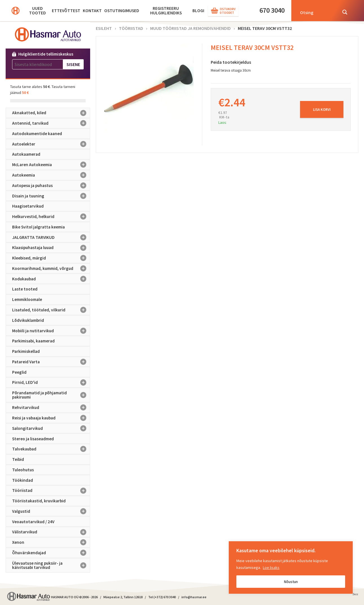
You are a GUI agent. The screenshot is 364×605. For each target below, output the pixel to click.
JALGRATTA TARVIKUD (51, 237)
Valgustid (51, 511)
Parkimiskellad (26, 351)
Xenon (51, 542)
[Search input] (317, 12)
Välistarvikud (51, 532)
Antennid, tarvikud (51, 123)
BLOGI (198, 11)
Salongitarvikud (51, 428)
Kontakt (92, 11)
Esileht (104, 28)
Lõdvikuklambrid (28, 320)
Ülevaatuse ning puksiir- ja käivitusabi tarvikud (51, 565)
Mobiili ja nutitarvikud (51, 331)
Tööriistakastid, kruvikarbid (39, 501)
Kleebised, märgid (51, 258)
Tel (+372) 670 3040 (162, 597)
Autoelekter (51, 144)
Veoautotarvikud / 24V (33, 522)
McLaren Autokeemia (51, 165)
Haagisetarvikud (28, 206)
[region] (291, 567)
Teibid (18, 459)
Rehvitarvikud (51, 408)
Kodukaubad (51, 279)
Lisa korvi (322, 109)
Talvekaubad (51, 449)
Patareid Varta (51, 362)
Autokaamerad (26, 154)
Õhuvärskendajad (51, 553)
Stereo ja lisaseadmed (33, 439)
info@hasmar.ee (194, 597)
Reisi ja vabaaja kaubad (51, 418)
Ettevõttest (66, 11)
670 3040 (272, 10)
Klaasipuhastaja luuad (51, 248)
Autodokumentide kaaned (37, 134)
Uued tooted (37, 11)
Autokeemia (51, 175)
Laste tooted (25, 289)
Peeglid (19, 372)
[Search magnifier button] (345, 12)
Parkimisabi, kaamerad (33, 341)
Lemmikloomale (27, 299)
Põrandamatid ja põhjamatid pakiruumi (51, 395)
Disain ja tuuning (51, 196)
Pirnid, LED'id (51, 382)
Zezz (355, 595)
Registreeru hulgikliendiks (166, 11)
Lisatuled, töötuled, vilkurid (51, 310)
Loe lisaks (271, 567)
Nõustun (291, 582)
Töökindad (23, 480)
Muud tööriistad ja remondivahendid (190, 28)
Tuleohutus (23, 470)
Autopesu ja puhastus (51, 186)
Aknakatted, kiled (51, 113)
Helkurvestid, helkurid (51, 217)
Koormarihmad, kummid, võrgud (51, 269)
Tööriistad (51, 490)
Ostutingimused (122, 11)
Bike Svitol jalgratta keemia (38, 227)
